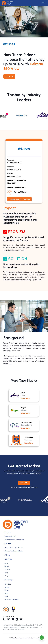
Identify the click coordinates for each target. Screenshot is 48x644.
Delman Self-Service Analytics (14, 540)
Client (7, 590)
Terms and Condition (12, 599)
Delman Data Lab (10, 536)
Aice (6, 563)
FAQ (6, 596)
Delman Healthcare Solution (14, 551)
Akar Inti (8, 570)
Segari (7, 566)
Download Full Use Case (19, 199)
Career (7, 587)
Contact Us (9, 76)
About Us (8, 584)
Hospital (7, 576)
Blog (6, 593)
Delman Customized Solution (14, 548)
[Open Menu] (44, 3)
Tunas (7, 573)
